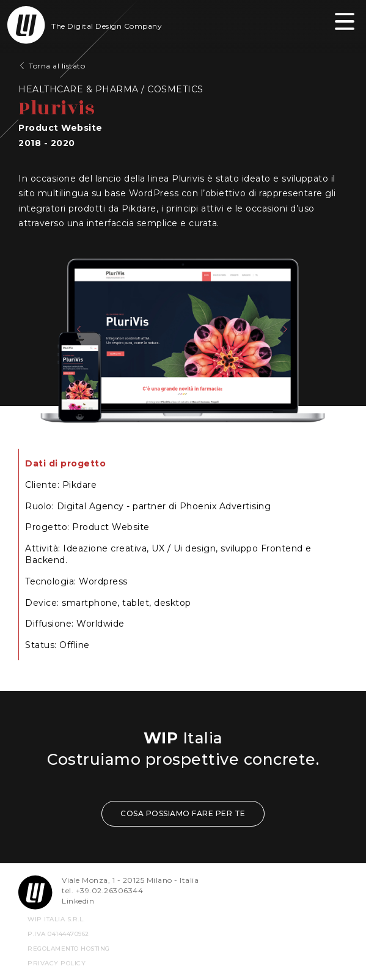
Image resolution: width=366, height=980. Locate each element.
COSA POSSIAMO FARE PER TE (183, 813)
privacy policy (57, 963)
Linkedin (78, 901)
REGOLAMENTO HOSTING (69, 949)
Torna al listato (57, 66)
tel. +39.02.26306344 (102, 890)
